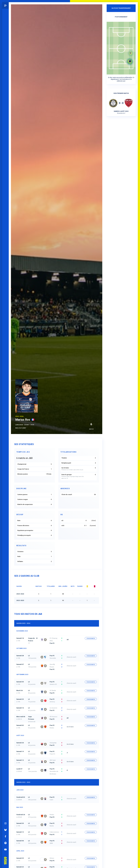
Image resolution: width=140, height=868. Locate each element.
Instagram (5, 821)
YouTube (5, 847)
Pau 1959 (6, 855)
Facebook (5, 834)
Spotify (5, 840)
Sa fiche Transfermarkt (121, 8)
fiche (91, 638)
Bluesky (5, 827)
